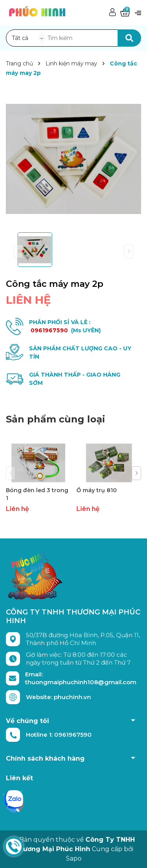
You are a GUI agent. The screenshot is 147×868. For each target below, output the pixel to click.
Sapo (74, 858)
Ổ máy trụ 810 (97, 490)
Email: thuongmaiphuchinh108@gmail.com (81, 678)
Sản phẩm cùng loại (55, 419)
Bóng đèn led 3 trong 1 (37, 494)
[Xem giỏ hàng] (125, 13)
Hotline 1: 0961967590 (59, 735)
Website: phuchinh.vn (58, 697)
